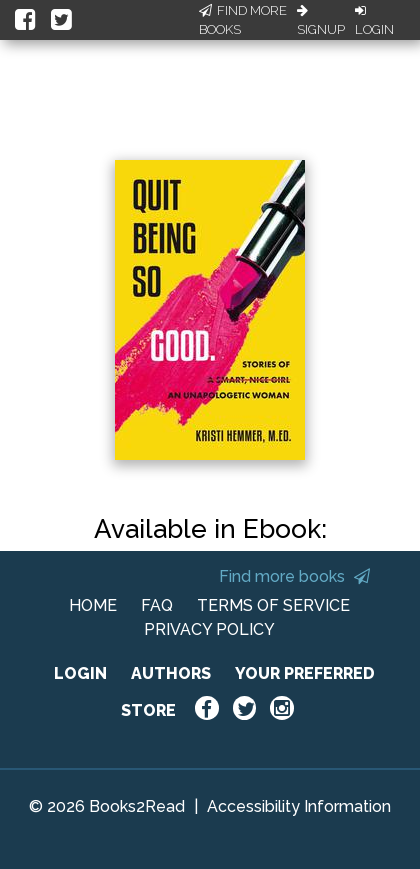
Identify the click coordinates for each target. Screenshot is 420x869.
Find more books (294, 576)
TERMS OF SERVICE (273, 605)
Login (374, 21)
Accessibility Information (299, 806)
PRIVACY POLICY (209, 629)
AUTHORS (171, 673)
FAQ (157, 605)
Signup (321, 21)
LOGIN (80, 673)
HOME (93, 605)
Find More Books (243, 20)
